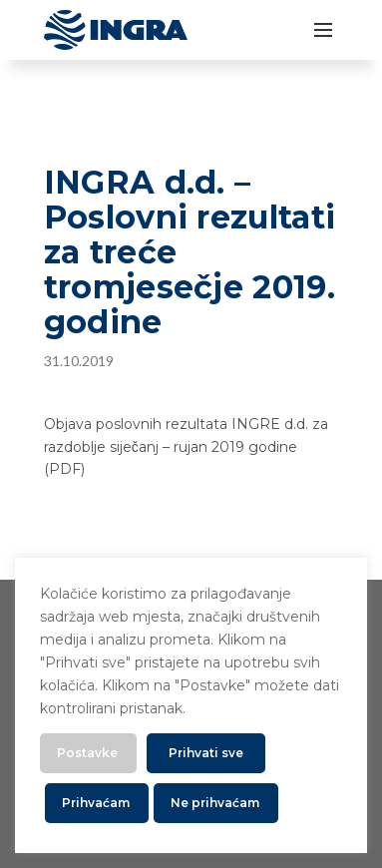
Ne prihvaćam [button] (215, 803)
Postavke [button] (87, 753)
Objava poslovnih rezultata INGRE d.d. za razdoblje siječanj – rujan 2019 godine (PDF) (186, 446)
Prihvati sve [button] (206, 753)
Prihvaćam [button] (96, 803)
